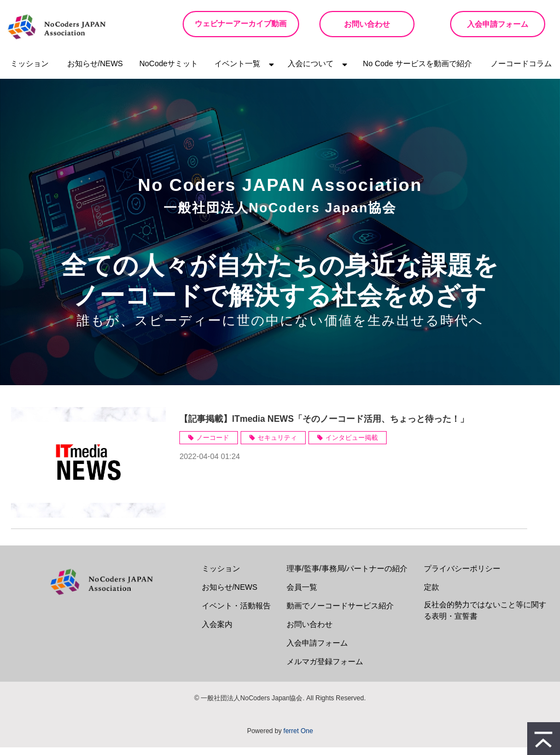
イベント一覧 (237, 71)
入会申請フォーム (496, 24)
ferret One (298, 739)
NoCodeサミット (169, 71)
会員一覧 (302, 595)
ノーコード (213, 445)
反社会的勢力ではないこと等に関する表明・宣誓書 (485, 618)
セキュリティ (277, 445)
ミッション (30, 71)
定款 (431, 595)
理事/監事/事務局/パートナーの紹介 (347, 576)
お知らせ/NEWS (95, 71)
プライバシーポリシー (462, 576)
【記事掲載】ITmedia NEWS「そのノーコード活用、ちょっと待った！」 (324, 426)
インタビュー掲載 (352, 445)
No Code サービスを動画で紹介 (418, 71)
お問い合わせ (362, 24)
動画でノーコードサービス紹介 (340, 613)
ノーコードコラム (521, 71)
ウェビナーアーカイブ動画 (237, 28)
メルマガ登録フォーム (325, 669)
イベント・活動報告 (236, 613)
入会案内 (217, 632)
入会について (311, 71)
